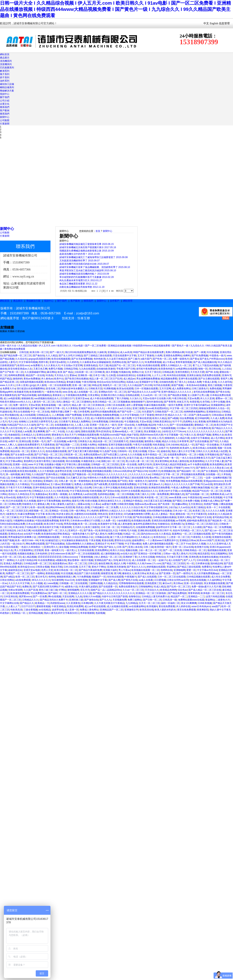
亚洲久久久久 (37, 451)
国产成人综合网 (83, 488)
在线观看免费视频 (145, 527)
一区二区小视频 (195, 455)
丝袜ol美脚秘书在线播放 (159, 511)
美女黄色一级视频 (58, 494)
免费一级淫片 (20, 405)
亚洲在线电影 (141, 488)
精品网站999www (55, 507)
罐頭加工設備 (7, 84)
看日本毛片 (41, 577)
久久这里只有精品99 (26, 560)
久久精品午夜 (183, 438)
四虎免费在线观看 (211, 375)
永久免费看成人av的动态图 (82, 494)
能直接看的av (60, 563)
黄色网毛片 (30, 461)
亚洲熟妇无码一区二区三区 (112, 392)
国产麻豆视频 (37, 408)
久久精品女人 (145, 537)
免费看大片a (9, 389)
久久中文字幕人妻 (215, 461)
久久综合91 (21, 359)
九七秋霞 (111, 375)
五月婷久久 (78, 527)
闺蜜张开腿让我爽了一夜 (63, 412)
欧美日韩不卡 (164, 530)
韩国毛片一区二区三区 (114, 385)
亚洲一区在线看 (128, 464)
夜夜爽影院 (203, 610)
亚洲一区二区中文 (65, 448)
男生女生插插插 (21, 412)
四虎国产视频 (211, 504)
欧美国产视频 (7, 540)
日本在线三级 (90, 428)
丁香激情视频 (86, 557)
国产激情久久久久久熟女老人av (212, 468)
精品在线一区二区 (20, 451)
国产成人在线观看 (147, 577)
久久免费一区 (108, 521)
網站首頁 (5, 54)
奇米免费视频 (173, 481)
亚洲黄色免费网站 (173, 356)
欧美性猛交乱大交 (108, 530)
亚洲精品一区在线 (58, 511)
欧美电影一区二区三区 (212, 593)
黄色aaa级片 (204, 415)
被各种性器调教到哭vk (145, 524)
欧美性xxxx (23, 365)
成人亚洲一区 (72, 610)
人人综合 (226, 369)
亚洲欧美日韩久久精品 (112, 395)
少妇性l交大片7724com (173, 431)
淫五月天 (85, 590)
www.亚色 (67, 392)
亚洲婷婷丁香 (130, 557)
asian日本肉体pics (201, 606)
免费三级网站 (135, 600)
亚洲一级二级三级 (81, 385)
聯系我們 (5, 107)
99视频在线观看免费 (88, 435)
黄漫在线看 (107, 540)
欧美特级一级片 (163, 547)
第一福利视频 (13, 474)
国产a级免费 (100, 484)
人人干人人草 (159, 375)
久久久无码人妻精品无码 (21, 468)
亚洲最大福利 (110, 570)
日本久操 (97, 488)
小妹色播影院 (123, 521)
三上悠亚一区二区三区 (178, 537)
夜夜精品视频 (53, 573)
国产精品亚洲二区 (9, 382)
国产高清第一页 (166, 504)
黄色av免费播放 (32, 379)
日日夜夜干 (64, 422)
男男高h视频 (70, 524)
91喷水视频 (91, 501)
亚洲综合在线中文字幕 (18, 458)
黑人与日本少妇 (130, 468)
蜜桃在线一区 (183, 514)
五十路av (55, 484)
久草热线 (226, 474)
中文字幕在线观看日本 (156, 507)
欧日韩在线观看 (43, 468)
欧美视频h (152, 606)
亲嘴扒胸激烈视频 (200, 488)
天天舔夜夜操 (47, 445)
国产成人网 (114, 580)
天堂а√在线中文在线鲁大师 (157, 398)
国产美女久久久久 (136, 567)
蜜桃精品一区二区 (204, 425)
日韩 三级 (148, 547)
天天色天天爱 (197, 372)
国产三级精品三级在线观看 (98, 356)
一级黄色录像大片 (80, 534)
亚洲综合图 (25, 441)
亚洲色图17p (177, 524)
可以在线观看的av (40, 484)
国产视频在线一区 (81, 474)
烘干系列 (5, 77)
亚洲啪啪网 (179, 570)
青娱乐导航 (57, 567)
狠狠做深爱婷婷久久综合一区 (214, 408)
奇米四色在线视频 (176, 375)
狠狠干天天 (68, 418)
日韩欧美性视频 (125, 504)
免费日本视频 (115, 534)
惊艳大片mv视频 (92, 597)
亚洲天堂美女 (116, 514)
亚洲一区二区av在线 (183, 547)
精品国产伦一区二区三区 (122, 365)
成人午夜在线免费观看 (102, 398)
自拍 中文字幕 (28, 438)
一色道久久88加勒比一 (31, 547)
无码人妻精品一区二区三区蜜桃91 (74, 402)
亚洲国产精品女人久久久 (91, 408)
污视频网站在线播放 (23, 521)
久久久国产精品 (88, 438)
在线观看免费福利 (177, 455)
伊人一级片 (111, 425)
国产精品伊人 (41, 428)
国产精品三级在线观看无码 (134, 478)
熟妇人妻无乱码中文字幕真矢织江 (62, 613)
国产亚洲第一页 (167, 573)
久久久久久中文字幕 (19, 583)
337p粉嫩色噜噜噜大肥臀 (137, 514)
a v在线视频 (185, 491)
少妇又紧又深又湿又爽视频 (157, 501)
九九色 (79, 597)
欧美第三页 (199, 511)
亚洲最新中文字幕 (149, 382)
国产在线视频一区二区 (197, 494)
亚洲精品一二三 (196, 597)
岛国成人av (132, 382)
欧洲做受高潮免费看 (159, 488)
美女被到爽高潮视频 (63, 488)
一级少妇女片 (17, 544)
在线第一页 (145, 438)
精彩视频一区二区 (38, 511)
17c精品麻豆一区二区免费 (105, 507)
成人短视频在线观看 (117, 606)
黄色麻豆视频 (73, 382)
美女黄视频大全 (152, 431)
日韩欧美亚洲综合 (162, 422)
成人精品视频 (29, 557)
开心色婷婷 (92, 511)
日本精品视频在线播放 (164, 517)
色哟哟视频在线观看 (49, 537)
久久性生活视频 (146, 557)
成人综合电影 (118, 448)
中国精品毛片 (128, 527)
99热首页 (103, 514)
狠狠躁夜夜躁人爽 (66, 577)
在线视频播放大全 (64, 425)
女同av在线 (9, 497)
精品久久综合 (169, 441)
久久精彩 (197, 527)
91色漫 (189, 352)
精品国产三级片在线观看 (87, 573)
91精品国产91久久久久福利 (21, 425)
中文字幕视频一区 (173, 435)
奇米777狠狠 (117, 544)
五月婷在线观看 (86, 550)
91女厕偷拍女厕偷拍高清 (74, 540)
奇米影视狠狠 (87, 613)
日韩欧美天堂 (95, 389)
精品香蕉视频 (86, 458)
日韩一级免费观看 (160, 494)
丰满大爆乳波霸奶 (88, 587)
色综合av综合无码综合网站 (111, 382)
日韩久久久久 (203, 451)
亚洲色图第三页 (153, 583)
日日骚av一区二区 (186, 428)
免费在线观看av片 (93, 455)
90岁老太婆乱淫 (64, 514)
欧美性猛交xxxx (26, 567)
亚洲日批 (220, 540)
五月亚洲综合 (195, 504)
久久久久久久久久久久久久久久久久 (205, 431)
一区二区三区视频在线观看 (196, 534)
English (214, 23)
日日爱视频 (160, 580)
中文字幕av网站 (14, 461)
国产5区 (214, 441)
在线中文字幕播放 (200, 438)
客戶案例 (5, 110)
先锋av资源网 (15, 590)
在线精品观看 (132, 395)
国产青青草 (170, 402)
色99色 (52, 577)
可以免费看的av (39, 593)
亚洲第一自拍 (20, 464)
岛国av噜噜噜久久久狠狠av (80, 544)
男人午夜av (124, 570)
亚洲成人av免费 (23, 431)
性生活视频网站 (219, 554)
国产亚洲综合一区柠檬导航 (148, 554)
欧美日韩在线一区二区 (66, 570)
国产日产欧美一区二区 (12, 372)
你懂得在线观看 (90, 497)
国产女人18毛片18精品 (71, 356)
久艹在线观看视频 (166, 428)
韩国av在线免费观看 (192, 481)
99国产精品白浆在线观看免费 (149, 352)
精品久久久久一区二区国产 (182, 415)
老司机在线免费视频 (204, 392)
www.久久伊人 (7, 385)
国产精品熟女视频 (177, 395)
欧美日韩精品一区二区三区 (17, 481)
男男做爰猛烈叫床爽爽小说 (22, 537)
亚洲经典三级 (76, 600)
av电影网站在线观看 (186, 369)
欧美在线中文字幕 (49, 527)
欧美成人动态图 (219, 451)
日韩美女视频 (42, 567)
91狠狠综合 (164, 524)
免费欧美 (27, 587)
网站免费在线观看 (35, 544)
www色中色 (25, 491)
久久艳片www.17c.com (149, 563)
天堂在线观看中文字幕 (124, 356)
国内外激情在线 (155, 402)
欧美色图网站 (217, 464)
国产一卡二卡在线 (55, 431)
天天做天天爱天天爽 (177, 557)
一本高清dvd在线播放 (195, 385)
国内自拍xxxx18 (149, 534)
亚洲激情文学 (131, 610)
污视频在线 (65, 474)
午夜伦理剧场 (89, 382)
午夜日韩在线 (179, 398)
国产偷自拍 (39, 356)
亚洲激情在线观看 (221, 537)
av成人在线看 (146, 580)
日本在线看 (202, 560)
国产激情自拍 (91, 600)
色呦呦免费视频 (110, 415)
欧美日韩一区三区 (39, 352)
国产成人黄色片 (99, 534)
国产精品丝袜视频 (27, 395)
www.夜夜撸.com (178, 497)
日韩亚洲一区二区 (73, 455)
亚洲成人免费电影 (13, 563)
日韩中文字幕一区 (55, 408)
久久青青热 (71, 408)
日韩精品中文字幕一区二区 (166, 474)
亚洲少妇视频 (140, 451)
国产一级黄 (200, 352)
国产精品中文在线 (202, 517)
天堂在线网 (68, 597)
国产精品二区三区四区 (174, 563)
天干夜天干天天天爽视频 (19, 488)
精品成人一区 (187, 445)
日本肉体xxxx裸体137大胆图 (85, 521)
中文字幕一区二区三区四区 (184, 408)
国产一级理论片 (184, 573)
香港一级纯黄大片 (54, 550)
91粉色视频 (96, 491)
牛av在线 (50, 448)
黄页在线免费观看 (186, 610)
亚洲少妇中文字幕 (168, 491)
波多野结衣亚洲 (63, 471)
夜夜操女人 (58, 395)
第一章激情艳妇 (82, 481)
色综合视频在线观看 (56, 451)
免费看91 (206, 567)
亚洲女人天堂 (82, 418)
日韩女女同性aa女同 (178, 580)
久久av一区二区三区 (133, 590)
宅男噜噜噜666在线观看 (131, 583)
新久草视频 (112, 372)
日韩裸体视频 (138, 511)
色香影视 (194, 402)
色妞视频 (100, 613)
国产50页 (122, 481)
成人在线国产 (175, 560)
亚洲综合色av (15, 534)
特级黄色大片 (29, 504)
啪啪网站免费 (83, 468)
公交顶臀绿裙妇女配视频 (60, 517)
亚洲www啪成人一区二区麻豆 (127, 431)
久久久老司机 (225, 382)
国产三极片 (134, 359)
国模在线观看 (88, 431)
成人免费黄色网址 (181, 389)
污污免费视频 (84, 577)
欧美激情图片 (37, 392)
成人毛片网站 (218, 438)
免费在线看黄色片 (128, 587)
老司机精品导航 (221, 517)
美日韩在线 (215, 369)
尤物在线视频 (136, 441)
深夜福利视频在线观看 (31, 382)
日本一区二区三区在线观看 (171, 577)
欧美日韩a (140, 573)
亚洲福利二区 (50, 481)
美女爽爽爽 (39, 431)
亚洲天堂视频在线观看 (120, 445)
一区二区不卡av (182, 544)
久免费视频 (141, 425)
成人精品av (129, 379)
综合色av (182, 590)
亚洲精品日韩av (188, 540)
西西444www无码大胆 (151, 435)
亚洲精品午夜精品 (133, 501)
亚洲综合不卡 (102, 544)
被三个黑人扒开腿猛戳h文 (124, 537)
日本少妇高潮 (70, 567)
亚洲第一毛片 (39, 441)
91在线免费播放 (46, 560)
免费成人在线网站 (83, 484)
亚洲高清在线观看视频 (163, 521)
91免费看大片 (133, 448)
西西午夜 (43, 362)
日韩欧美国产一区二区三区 (169, 412)
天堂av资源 (34, 405)
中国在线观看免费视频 (47, 521)
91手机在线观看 (162, 385)
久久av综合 (184, 507)
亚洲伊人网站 (184, 517)
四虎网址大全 (190, 422)
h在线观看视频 (40, 530)
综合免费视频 (187, 418)
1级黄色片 (11, 514)
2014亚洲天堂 (74, 428)
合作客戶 (115, 301)
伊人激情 (42, 385)
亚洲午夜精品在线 (42, 488)
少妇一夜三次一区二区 (150, 550)
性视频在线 (125, 372)
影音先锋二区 (53, 389)
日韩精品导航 (71, 369)
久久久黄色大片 (52, 365)
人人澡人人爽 (10, 448)
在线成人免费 (194, 382)
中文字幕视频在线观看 (41, 497)
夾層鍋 (11, 331)
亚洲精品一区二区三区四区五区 (202, 524)
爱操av (73, 375)
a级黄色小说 (71, 587)
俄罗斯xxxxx (25, 597)
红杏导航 (205, 402)
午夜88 (122, 530)
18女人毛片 (158, 438)
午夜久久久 (163, 425)
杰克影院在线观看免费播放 (122, 484)
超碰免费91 (138, 540)
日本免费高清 (203, 428)
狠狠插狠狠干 (138, 402)
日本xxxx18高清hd (122, 471)
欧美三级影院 (92, 527)
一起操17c (162, 560)
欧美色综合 (159, 537)
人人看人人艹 (13, 606)
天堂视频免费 (119, 600)
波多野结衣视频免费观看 (103, 412)
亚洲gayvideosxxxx (213, 481)
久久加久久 (136, 398)
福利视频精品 (44, 395)
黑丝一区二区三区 (77, 563)
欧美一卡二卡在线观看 (218, 507)
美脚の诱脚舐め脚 (175, 352)
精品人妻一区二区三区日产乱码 (106, 379)
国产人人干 (189, 560)
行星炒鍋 (20, 331)
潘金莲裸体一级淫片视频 (80, 560)
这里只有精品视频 (215, 597)
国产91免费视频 (200, 356)
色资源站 (37, 481)
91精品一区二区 (132, 534)
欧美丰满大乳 (119, 458)
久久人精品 (51, 356)
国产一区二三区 (194, 478)
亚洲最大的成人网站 (56, 458)
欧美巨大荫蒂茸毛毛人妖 (44, 422)
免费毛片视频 (55, 369)
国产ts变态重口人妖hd (115, 455)
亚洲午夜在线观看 (188, 379)
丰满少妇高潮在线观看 (148, 365)
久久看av (96, 504)
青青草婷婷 (194, 593)
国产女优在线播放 (199, 441)
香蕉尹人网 (226, 379)
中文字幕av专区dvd (207, 570)
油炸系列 (5, 81)
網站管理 (128, 301)
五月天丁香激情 (146, 356)
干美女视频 (95, 540)
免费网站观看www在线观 (191, 600)
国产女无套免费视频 (82, 359)
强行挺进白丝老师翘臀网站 (31, 389)
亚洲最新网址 (218, 405)
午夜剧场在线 (195, 497)
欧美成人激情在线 (179, 461)
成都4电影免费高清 (197, 521)
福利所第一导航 (156, 481)
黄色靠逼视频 (48, 405)
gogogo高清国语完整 (39, 359)
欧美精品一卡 (42, 603)
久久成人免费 (217, 418)
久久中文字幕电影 (129, 415)
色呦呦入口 (25, 422)
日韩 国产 (122, 547)
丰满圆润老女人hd (90, 461)
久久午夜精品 (22, 484)
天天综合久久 (152, 590)
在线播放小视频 (52, 464)
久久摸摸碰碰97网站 (35, 372)
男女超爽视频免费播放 (148, 379)
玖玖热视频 (213, 352)
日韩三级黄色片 (200, 389)
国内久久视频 (199, 544)
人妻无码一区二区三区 (43, 402)
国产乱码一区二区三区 (178, 587)
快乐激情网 (57, 580)
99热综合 (160, 557)
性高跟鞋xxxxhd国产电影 (113, 435)
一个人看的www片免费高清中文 (162, 540)
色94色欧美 (100, 359)
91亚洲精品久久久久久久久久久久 (110, 474)
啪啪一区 (203, 369)
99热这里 (97, 385)
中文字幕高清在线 (79, 491)
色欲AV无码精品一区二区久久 (188, 530)
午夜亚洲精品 (59, 606)
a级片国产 (146, 359)
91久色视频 (30, 501)
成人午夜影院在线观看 (102, 418)
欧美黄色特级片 (167, 369)
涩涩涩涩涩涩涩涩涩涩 (49, 557)
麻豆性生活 (125, 560)
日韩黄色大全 (85, 441)
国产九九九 (105, 600)
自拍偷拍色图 (166, 382)
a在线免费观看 (23, 580)
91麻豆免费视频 (26, 514)
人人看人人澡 (81, 425)
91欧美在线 (63, 491)
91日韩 (148, 385)
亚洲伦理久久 (51, 547)
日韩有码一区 (124, 451)
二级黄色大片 (223, 600)
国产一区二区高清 (172, 550)
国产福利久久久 (135, 362)
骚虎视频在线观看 (217, 550)
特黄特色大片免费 (97, 478)
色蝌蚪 (187, 356)
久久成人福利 (73, 431)
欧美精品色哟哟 (168, 590)
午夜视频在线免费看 (76, 395)
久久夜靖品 (165, 534)
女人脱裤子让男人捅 (198, 395)
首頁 (98, 231)
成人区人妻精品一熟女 (163, 514)
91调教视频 (109, 389)
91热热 (49, 375)
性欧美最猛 (159, 445)
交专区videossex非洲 (59, 554)
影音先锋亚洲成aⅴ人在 (20, 369)
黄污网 (117, 573)
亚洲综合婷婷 (43, 435)
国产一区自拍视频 (57, 441)
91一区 (190, 563)
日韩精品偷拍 (38, 478)
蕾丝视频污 (67, 484)
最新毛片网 (78, 501)
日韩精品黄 (168, 372)
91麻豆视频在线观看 (154, 405)
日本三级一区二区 (110, 527)
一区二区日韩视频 (124, 494)
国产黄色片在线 (129, 580)
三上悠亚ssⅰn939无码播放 (66, 438)
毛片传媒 (132, 530)
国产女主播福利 (209, 471)
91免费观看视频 (153, 362)
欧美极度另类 (21, 392)
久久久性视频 (135, 455)
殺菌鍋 (4, 331)
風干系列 (5, 74)
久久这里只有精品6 (117, 359)
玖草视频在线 (212, 455)
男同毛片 (70, 468)
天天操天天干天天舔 (121, 517)
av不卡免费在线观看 (198, 464)
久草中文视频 (218, 402)
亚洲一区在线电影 (193, 583)
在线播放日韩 (143, 375)
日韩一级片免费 (123, 418)
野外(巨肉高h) (103, 431)
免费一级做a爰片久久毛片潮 (206, 587)
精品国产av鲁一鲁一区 (167, 458)
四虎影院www (57, 603)
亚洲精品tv (113, 352)
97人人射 (28, 428)
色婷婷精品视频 (106, 494)
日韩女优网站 (7, 580)
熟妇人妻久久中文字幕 (183, 451)
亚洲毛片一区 (75, 530)
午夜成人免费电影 (180, 488)
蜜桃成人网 (43, 504)
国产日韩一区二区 (152, 600)
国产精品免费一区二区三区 (17, 356)
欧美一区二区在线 (87, 524)
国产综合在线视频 (55, 478)
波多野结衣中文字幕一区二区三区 (173, 527)
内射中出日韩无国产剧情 (115, 597)
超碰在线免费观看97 (28, 445)
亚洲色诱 (194, 557)
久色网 (158, 356)
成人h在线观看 (28, 415)
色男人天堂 (47, 570)
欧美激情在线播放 (209, 557)
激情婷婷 (17, 379)
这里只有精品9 (8, 530)
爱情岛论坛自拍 (123, 540)
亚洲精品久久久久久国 (80, 593)
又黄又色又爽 (40, 369)
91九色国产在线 (108, 451)
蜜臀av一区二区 (224, 398)
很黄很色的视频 (58, 428)
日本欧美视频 (205, 603)
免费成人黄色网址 (89, 610)
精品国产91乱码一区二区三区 (207, 491)
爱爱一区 (191, 570)
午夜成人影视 (210, 382)
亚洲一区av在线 (126, 425)
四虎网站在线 (119, 362)
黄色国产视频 (204, 435)
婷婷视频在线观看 (102, 471)
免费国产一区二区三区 (17, 573)
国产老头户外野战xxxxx (212, 359)
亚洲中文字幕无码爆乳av (197, 405)
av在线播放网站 (137, 606)
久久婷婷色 (73, 362)
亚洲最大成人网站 (210, 501)
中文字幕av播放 (133, 544)
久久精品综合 (110, 583)
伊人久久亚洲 (207, 398)
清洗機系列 (6, 61)
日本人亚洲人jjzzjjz (26, 385)
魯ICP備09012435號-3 (38, 318)
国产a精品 (9, 577)
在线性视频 (81, 580)
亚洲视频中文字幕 (98, 580)
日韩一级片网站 (77, 511)
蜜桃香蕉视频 (43, 606)
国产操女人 (110, 547)
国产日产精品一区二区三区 (48, 455)
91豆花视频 (67, 573)
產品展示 (5, 58)
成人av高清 (126, 352)
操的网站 (66, 501)
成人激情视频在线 (110, 554)
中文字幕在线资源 (142, 418)
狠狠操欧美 (27, 398)
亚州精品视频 (36, 613)
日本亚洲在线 (10, 597)
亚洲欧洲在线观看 (147, 530)
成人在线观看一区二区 (143, 560)
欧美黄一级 (12, 491)
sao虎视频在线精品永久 (47, 398)
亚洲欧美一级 (85, 375)
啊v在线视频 (55, 597)
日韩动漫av (218, 415)
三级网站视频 (95, 583)
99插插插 (73, 458)
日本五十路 (99, 375)
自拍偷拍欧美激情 (106, 369)
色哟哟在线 (166, 570)
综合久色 (8, 550)
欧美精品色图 (125, 488)
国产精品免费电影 (177, 593)
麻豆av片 (167, 583)
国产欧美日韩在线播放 (77, 379)
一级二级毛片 (63, 405)
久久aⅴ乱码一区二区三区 (154, 395)
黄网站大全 (138, 372)
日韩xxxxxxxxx (70, 557)
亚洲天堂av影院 (58, 362)
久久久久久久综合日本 (131, 507)
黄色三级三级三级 (48, 590)
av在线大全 (126, 554)
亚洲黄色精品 (90, 365)
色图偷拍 (103, 445)
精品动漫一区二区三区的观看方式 (110, 441)
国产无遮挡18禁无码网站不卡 (48, 587)
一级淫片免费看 (174, 405)
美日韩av (178, 583)
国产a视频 (173, 418)
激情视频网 (73, 590)
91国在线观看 (11, 547)
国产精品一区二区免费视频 (217, 527)
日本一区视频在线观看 (146, 389)
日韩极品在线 (102, 537)
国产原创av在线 (111, 491)
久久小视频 (37, 583)
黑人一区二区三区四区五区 (14, 511)
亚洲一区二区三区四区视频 (141, 428)
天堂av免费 (193, 398)
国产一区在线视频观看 (181, 425)
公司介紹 (5, 101)
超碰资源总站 (15, 570)
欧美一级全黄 (37, 507)
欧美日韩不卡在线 (53, 524)
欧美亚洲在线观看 (27, 471)
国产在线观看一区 (108, 587)
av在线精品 (45, 610)
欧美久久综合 (117, 550)
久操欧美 (102, 352)
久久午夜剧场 (61, 497)
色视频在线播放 (26, 554)
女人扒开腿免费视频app (206, 573)
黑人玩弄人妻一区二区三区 (140, 461)
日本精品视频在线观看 (198, 577)
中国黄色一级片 (217, 356)
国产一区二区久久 (58, 530)
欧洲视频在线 (168, 471)
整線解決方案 (7, 91)
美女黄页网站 (162, 461)
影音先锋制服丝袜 (52, 418)
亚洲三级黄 (138, 408)
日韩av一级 (169, 554)
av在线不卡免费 (32, 534)
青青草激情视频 (184, 362)
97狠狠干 (178, 468)
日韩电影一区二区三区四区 (105, 464)
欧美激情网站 (197, 461)
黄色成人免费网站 (81, 422)
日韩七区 (93, 563)
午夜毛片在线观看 (142, 445)
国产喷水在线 (223, 392)
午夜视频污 (130, 577)
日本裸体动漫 (202, 563)
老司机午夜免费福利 (147, 369)
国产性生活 (132, 438)
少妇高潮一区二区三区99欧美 (89, 372)
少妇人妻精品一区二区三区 (108, 557)
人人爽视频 (58, 415)
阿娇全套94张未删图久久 (74, 389)
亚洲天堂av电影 (32, 570)
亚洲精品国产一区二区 (111, 610)
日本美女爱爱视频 (82, 471)
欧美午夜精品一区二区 (155, 455)
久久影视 (206, 537)
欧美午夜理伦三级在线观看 (50, 461)
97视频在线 (59, 468)
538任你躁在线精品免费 (12, 524)
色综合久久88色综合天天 (21, 494)
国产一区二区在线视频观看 (85, 554)
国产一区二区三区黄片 (17, 507)
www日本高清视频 (212, 497)
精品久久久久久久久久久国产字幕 (182, 484)
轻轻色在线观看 (115, 577)
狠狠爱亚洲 (107, 573)
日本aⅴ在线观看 (34, 524)
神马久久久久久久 (41, 580)
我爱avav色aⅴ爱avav (146, 504)
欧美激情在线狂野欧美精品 (55, 534)
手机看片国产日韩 (126, 369)
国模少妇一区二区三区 (113, 461)
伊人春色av (47, 379)
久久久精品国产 (136, 385)
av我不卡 (13, 441)
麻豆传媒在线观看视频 (17, 408)
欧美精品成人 (105, 438)
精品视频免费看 (169, 379)
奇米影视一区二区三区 (156, 497)
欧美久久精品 (159, 418)
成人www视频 (51, 583)
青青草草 (64, 521)
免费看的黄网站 (102, 458)
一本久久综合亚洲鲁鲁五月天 (195, 458)
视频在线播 (131, 550)
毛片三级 (103, 365)
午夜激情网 (65, 527)
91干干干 (177, 422)
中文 (206, 23)
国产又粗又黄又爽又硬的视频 (83, 451)
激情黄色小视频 (152, 441)
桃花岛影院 (203, 554)
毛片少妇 (13, 422)
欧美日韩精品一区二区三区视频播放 (111, 402)
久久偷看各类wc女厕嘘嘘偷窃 (95, 362)
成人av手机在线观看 (95, 606)
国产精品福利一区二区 (188, 471)
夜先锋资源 (97, 481)
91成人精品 (160, 587)
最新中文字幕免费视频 (49, 501)
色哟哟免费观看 (16, 375)
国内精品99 (216, 563)
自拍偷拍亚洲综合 (126, 375)
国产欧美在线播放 (142, 517)
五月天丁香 (85, 567)
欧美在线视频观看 (61, 359)
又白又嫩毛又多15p (76, 478)
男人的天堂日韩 (14, 428)
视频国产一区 (99, 577)
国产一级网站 (37, 573)
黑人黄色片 (182, 554)
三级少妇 (165, 478)
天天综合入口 (61, 375)
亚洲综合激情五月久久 (110, 501)
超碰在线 (165, 451)
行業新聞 (5, 124)
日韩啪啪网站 (145, 587)
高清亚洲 (70, 507)
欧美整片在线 (202, 547)
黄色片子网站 (99, 567)
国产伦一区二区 (45, 425)
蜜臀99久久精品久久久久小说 (115, 511)
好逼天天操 (133, 458)
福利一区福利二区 (170, 603)
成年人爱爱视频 (134, 405)
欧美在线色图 (99, 468)
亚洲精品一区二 (19, 613)
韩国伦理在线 (114, 468)
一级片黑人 (70, 550)
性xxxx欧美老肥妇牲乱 (157, 408)
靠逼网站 (210, 600)
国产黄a (194, 359)
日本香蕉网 (83, 412)
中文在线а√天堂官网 (72, 365)
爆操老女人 (128, 573)
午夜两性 (131, 563)
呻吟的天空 (161, 415)
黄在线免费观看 (167, 606)
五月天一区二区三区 (149, 603)
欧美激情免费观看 (20, 593)
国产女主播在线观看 (209, 379)
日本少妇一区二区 (182, 511)
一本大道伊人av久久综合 (118, 408)
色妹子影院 (133, 435)
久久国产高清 (31, 590)
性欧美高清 (16, 610)
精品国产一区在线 (35, 375)
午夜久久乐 (190, 435)
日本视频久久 (102, 448)
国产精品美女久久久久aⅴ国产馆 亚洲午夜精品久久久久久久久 (160, 392)
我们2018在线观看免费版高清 (80, 352)
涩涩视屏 (39, 550)
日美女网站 (94, 395)
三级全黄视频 (30, 610)
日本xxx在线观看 (119, 497)
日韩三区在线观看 (116, 405)
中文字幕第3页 (199, 514)
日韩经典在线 (116, 422)
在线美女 (212, 514)
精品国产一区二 (179, 597)
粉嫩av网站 (181, 504)
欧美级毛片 (147, 448)
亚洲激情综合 (213, 412)
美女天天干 (70, 435)
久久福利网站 (214, 580)
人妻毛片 (13, 362)
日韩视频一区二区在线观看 (73, 583)
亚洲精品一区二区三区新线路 (151, 593)
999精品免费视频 (79, 547)
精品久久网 (120, 563)
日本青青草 (183, 441)
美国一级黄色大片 (138, 481)
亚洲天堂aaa (82, 398)
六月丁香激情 (147, 415)
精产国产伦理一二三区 (129, 412)
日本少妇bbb (172, 445)
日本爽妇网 (87, 603)
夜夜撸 (202, 422)
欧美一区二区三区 (25, 577)
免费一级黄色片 (181, 359)
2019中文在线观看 (130, 491)
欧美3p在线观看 (125, 389)
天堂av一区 (154, 451)
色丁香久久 (180, 382)
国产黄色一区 (90, 530)
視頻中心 (5, 94)
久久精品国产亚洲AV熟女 (45, 474)
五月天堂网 (165, 389)
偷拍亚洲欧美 (105, 563)
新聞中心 (5, 117)
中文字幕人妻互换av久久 (150, 484)
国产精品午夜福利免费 (90, 570)
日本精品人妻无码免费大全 (156, 597)
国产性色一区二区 (162, 359)
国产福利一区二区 (57, 593)
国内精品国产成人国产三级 (112, 428)
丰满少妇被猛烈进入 (50, 540)
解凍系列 (5, 71)
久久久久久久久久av (140, 474)
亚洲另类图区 (182, 372)
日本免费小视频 (191, 501)
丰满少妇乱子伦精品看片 (26, 527)
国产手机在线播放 (55, 544)
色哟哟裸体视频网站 (194, 412)
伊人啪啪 (15, 438)
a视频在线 (61, 560)
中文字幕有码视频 (28, 362)
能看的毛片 (23, 497)
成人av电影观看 (12, 398)
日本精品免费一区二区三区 (37, 563)
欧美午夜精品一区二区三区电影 (156, 468)
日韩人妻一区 (66, 481)
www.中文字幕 (36, 464)
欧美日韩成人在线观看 (205, 448)
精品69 (152, 425)
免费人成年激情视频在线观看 (158, 544)
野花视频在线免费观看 (193, 474)
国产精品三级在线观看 (189, 567)
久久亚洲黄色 (73, 603)
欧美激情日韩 (136, 497)
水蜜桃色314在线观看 (85, 514)
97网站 (62, 590)
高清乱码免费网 (75, 606)
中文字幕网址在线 (9, 603)
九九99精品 (132, 603)
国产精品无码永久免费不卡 (54, 600)
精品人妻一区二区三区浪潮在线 (88, 405)
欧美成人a (152, 573)
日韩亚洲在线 (38, 458)
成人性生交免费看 (221, 577)
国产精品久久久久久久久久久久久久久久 (114, 593)
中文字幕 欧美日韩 (45, 514)
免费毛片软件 (145, 464)
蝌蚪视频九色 (177, 494)
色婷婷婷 (174, 448)
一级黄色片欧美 (53, 392)
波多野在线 (58, 610)
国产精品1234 (140, 471)
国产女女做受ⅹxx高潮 (22, 455)
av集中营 (72, 441)
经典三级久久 (142, 494)
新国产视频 (177, 385)
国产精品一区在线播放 (207, 445)
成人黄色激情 (125, 524)
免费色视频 (215, 389)
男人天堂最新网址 (23, 550)
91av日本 (70, 580)
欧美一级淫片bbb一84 (27, 540)
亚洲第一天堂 (97, 425)
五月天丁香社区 (153, 372)
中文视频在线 (131, 422)
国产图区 (177, 501)
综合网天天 (154, 471)
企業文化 (5, 104)
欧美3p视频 (110, 481)
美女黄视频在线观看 (214, 583)
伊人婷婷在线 (183, 606)
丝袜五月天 (183, 402)
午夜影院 (196, 537)
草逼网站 (171, 567)
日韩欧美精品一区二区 (194, 550)
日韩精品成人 (43, 415)
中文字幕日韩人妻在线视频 (76, 464)
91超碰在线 (6, 412)
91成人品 (5, 478)
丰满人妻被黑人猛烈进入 (63, 504)
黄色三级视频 (215, 385)
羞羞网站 (176, 534)
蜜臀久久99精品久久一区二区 (176, 365)
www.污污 (190, 468)
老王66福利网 (202, 418)
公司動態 (5, 120)
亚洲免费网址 (102, 550)
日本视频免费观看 (20, 478)
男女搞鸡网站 (178, 478)
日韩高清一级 (170, 600)
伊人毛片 (104, 497)
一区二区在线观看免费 (59, 385)
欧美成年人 (186, 448)
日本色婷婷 (41, 554)
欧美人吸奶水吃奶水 (165, 610)
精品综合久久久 (149, 491)
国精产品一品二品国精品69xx (106, 590)
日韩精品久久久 (30, 600)
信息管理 (224, 23)
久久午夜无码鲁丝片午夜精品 (109, 603)
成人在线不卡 (161, 448)
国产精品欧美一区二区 (219, 521)
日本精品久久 (28, 435)
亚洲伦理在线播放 (92, 415)
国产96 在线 (212, 372)
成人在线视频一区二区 (85, 392)
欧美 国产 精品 (65, 372)
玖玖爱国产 (148, 412)
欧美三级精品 (198, 507)
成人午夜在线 (147, 458)
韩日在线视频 (73, 461)
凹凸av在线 (206, 484)
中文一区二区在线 (40, 412)
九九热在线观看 (87, 369)
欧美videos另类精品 (55, 382)
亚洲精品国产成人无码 (106, 560)
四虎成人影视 (83, 507)
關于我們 (5, 97)
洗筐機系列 (6, 64)
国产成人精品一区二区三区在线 (205, 590)
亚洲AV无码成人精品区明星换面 (170, 464)
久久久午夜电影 (46, 471)
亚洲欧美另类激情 (116, 567)
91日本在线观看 (14, 501)
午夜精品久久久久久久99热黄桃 (25, 418)
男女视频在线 (12, 415)
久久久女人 (119, 438)
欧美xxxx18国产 (205, 540)
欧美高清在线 (147, 610)
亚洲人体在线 (135, 547)
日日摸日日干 (67, 398)
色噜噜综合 (134, 597)
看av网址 (154, 478)
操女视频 (64, 547)
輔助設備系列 (7, 87)
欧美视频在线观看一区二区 (145, 570)
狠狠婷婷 (170, 438)
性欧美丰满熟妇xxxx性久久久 (15, 402)
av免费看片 (36, 365)
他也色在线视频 (198, 580)
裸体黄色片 (57, 435)
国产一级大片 (57, 352)
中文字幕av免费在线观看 (33, 517)
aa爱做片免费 (109, 504)
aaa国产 (216, 606)
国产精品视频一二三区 (67, 445)
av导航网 (181, 521)
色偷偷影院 (14, 435)
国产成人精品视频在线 (205, 362)
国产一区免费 (40, 597)
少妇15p (173, 507)
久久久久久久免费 (215, 511)
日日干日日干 (28, 606)
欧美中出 (59, 379)
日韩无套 (24, 352)
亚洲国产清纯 (96, 547)
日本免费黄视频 (100, 422)
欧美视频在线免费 (141, 521)
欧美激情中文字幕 (107, 524)
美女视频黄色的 (8, 395)
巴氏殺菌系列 (7, 68)
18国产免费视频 (73, 415)
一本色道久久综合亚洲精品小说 (77, 537)
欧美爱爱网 (113, 478)
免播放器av (41, 494)
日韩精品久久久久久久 (44, 491)
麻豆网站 (52, 372)
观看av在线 (84, 504)
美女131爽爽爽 (189, 603)
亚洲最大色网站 (88, 445)
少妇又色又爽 (23, 530)
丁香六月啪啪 (121, 398)
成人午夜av (168, 362)
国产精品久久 (27, 603)
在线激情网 (75, 497)
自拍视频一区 (213, 474)
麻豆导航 (26, 474)
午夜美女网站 (44, 438)
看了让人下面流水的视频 (205, 365)
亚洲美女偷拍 (194, 375)
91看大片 (39, 448)
